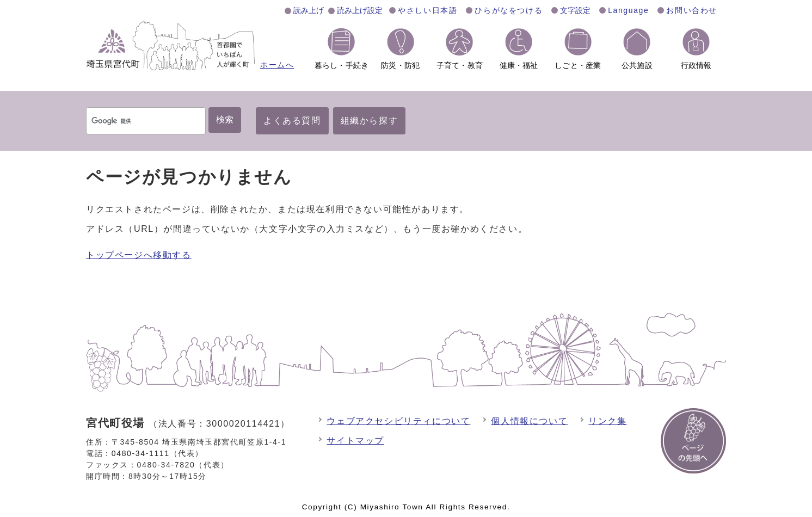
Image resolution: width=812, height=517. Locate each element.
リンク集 (607, 421)
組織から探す (370, 121)
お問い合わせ (692, 10)
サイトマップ (355, 441)
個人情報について (529, 421)
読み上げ (309, 10)
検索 (225, 119)
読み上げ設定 (360, 10)
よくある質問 (292, 121)
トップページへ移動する (139, 255)
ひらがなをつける (509, 10)
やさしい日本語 (427, 10)
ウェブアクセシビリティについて (398, 421)
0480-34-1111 (141, 453)
